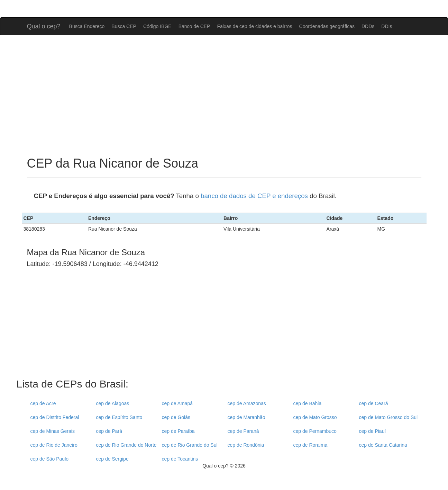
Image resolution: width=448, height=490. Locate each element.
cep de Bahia (308, 403)
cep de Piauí (373, 431)
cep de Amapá (177, 403)
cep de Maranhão (246, 417)
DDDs (368, 26)
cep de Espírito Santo (119, 417)
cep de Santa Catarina (383, 445)
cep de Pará (109, 431)
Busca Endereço (87, 26)
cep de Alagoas (113, 403)
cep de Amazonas (247, 403)
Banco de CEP (194, 26)
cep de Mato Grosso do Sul (388, 417)
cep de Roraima (310, 445)
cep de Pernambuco (315, 431)
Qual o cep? (44, 25)
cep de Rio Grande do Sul (190, 445)
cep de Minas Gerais (53, 431)
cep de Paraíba (178, 431)
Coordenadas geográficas (327, 26)
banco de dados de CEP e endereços (254, 196)
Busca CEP (124, 26)
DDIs (387, 26)
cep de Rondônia (246, 445)
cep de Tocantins (180, 459)
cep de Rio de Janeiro (54, 445)
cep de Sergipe (112, 459)
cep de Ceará (374, 403)
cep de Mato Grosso (315, 417)
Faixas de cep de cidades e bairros (254, 26)
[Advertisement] (224, 96)
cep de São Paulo (50, 459)
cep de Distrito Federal (55, 417)
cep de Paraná (243, 431)
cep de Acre (43, 403)
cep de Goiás (176, 417)
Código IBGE (157, 26)
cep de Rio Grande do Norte (126, 445)
